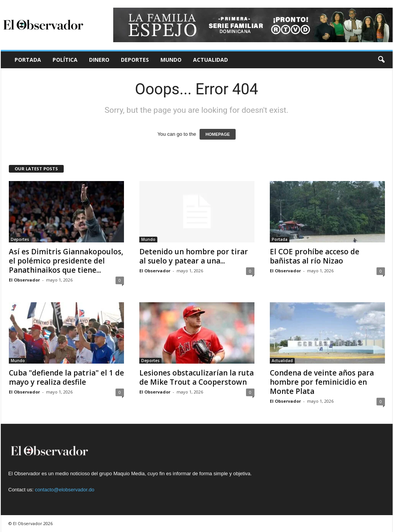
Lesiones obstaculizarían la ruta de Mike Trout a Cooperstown (196, 377)
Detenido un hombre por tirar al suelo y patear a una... (194, 256)
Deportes (135, 60)
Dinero (99, 60)
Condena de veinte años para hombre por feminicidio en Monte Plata (322, 382)
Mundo (171, 60)
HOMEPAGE (217, 134)
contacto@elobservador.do (65, 490)
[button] (381, 60)
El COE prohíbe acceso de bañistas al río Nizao (315, 256)
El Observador (24, 280)
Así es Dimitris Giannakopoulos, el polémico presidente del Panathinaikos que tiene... (66, 261)
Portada (28, 60)
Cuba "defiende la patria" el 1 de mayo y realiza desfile (66, 377)
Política (65, 60)
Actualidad (211, 60)
